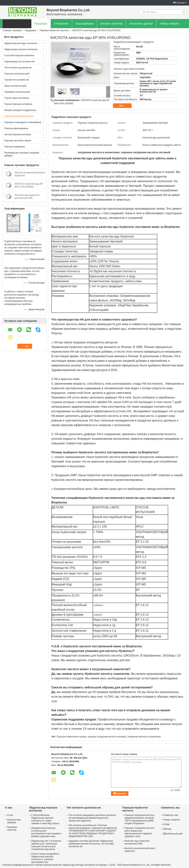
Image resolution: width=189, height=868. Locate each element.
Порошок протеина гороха (18, 141)
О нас (10, 815)
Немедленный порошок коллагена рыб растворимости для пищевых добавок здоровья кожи (46, 832)
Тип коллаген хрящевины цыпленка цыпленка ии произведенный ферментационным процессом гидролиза (92, 818)
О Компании (61, 24)
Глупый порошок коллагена (18, 104)
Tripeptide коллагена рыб (17, 92)
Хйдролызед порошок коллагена (21, 49)
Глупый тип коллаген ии (17, 80)
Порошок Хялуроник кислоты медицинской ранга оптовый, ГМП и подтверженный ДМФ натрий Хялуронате (140, 819)
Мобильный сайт (173, 834)
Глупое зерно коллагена (17, 98)
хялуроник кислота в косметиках (144, 737)
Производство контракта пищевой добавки (22, 154)
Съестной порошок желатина (19, 55)
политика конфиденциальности (18, 865)
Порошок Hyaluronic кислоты (54, 30)
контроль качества (111, 24)
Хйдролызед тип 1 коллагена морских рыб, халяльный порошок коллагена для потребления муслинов (46, 845)
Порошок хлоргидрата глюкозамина (23, 122)
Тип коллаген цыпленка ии (18, 68)
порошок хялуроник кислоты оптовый (107, 737)
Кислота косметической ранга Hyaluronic (140, 850)
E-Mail (166, 824)
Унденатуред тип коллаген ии (19, 62)
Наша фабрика (85, 24)
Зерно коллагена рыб (15, 86)
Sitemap (167, 829)
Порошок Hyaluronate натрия (71, 737)
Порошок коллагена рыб (17, 74)
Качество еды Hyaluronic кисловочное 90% (137, 842)
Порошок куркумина (14, 147)
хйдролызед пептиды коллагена (21, 43)
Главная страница (12, 30)
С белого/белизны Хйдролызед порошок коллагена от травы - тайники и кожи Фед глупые (45, 819)
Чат (124, 106)
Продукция (41, 24)
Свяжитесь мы (171, 815)
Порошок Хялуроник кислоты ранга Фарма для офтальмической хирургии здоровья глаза (140, 832)
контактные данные (141, 24)
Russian (181, 3)
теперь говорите (169, 24)
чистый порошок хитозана (18, 134)
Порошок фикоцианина (16, 128)
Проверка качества (12, 828)
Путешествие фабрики (14, 821)
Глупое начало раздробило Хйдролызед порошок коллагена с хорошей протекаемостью (45, 858)
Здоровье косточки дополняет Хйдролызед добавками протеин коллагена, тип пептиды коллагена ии (91, 844)
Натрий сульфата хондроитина (20, 110)
